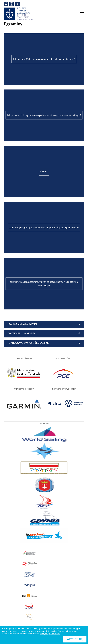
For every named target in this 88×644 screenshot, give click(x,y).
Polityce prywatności (50, 634)
